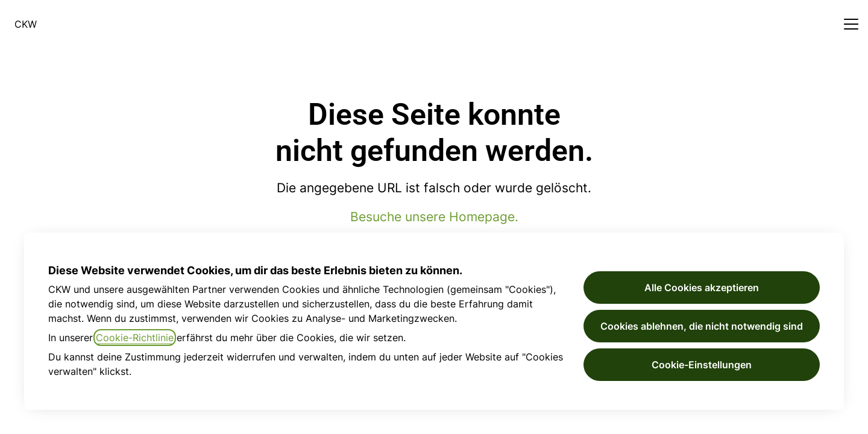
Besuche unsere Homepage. (434, 217)
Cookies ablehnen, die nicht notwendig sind (702, 326)
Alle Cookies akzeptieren (702, 288)
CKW (26, 24)
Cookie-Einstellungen (702, 365)
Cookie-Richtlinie (135, 338)
